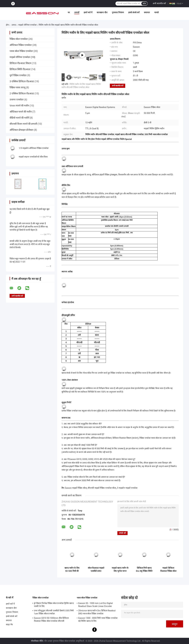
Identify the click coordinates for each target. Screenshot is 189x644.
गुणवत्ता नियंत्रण (118, 12)
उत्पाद (14, 25)
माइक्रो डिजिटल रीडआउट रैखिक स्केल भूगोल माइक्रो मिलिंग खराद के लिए (168, 569)
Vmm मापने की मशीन (19, 106)
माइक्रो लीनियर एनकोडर (27, 25)
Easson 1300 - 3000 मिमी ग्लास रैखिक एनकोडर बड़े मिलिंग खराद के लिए (98, 619)
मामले (156, 12)
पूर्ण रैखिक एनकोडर (18, 75)
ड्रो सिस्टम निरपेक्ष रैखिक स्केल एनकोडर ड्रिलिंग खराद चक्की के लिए (54, 605)
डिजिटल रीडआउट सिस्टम (21, 63)
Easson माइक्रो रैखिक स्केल (76, 488)
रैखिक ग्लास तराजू (17, 87)
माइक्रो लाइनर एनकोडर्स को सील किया (33, 157)
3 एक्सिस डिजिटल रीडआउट (22, 81)
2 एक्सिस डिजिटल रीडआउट (22, 94)
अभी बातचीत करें (159, 3)
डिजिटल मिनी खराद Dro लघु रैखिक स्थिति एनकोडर (144, 569)
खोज (144, 4)
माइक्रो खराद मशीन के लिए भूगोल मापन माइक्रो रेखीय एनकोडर (120, 569)
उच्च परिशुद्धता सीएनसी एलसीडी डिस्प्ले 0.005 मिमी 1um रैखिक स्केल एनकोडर (54, 612)
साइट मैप (9, 624)
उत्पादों (77, 12)
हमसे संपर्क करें (134, 12)
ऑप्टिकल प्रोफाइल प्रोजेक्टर (21, 130)
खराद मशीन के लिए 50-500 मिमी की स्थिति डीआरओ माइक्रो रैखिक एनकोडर (72, 569)
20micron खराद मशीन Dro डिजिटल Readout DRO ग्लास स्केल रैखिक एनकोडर (97, 612)
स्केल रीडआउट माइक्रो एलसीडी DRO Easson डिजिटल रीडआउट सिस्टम (96, 569)
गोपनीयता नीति (37, 641)
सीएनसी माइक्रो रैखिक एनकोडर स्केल (102, 488)
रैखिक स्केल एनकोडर (19, 39)
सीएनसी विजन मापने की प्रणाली (23, 124)
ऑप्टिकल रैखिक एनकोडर (21, 45)
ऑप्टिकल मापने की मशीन (21, 112)
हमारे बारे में (88, 12)
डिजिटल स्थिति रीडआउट (20, 69)
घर (69, 12)
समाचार (147, 12)
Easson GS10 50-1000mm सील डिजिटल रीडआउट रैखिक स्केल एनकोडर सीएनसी (51, 619)
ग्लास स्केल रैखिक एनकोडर (21, 51)
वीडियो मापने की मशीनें (19, 118)
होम (7, 25)
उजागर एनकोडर (17, 100)
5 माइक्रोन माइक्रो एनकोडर (127, 488)
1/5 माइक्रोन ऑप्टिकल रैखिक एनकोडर (34, 148)
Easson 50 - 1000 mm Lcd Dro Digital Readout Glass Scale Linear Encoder (95, 605)
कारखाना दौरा (102, 12)
